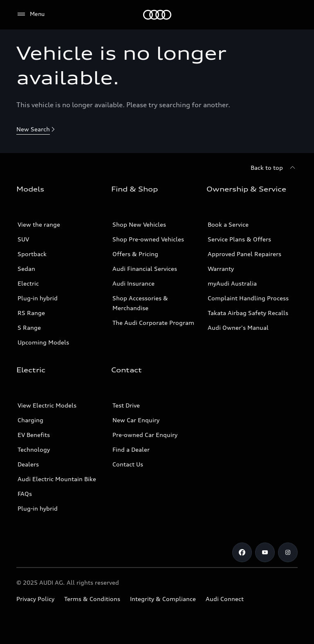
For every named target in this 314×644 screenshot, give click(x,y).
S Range (29, 328)
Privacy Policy (35, 599)
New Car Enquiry (136, 420)
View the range (39, 224)
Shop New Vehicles (139, 224)
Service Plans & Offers (239, 239)
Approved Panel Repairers (244, 254)
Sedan (26, 269)
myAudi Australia (232, 283)
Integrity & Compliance (163, 599)
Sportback (32, 254)
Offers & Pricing (135, 254)
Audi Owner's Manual (238, 328)
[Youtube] (265, 552)
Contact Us (128, 464)
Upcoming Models (43, 342)
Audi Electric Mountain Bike (57, 479)
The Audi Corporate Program (153, 323)
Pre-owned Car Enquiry (145, 435)
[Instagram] (288, 552)
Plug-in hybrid (38, 298)
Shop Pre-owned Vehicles (148, 239)
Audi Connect (225, 599)
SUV (23, 239)
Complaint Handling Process (248, 298)
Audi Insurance (133, 283)
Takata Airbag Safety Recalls (248, 313)
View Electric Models (47, 405)
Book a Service (228, 224)
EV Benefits (34, 435)
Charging (30, 420)
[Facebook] (242, 552)
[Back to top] (274, 168)
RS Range (31, 313)
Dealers (28, 464)
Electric (28, 283)
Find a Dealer (131, 449)
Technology (34, 449)
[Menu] (157, 15)
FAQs (25, 494)
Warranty (221, 269)
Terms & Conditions (92, 599)
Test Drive (126, 405)
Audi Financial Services (145, 269)
